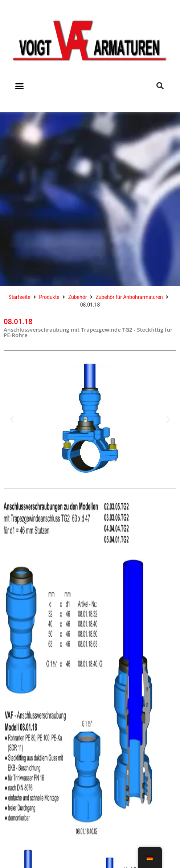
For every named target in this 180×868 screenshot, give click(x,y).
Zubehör (78, 297)
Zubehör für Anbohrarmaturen (129, 297)
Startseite (19, 297)
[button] (20, 86)
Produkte (49, 297)
